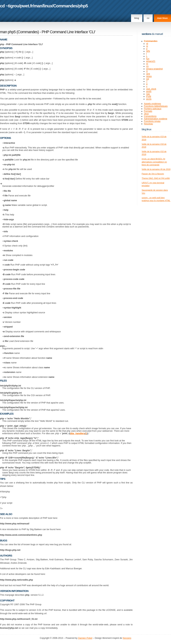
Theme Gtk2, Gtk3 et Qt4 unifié (156, 178)
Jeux (146, 114)
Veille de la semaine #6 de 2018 (156, 169)
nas (148, 94)
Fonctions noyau (152, 121)
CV (148, 18)
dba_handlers (77, 433)
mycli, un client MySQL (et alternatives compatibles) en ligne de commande (154, 162)
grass (149, 76)
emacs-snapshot (154, 69)
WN (148, 51)
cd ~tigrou (10, 6)
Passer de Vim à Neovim (153, 174)
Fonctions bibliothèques (156, 106)
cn (147, 66)
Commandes (65, 6)
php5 (83, 6)
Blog (137, 18)
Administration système (156, 119)
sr (147, 46)
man (38, 6)
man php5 (8, 32)
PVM (149, 96)
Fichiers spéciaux (153, 109)
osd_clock (151, 89)
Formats (148, 111)
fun (148, 59)
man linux (162, 18)
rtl (147, 44)
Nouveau (148, 124)
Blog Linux (147, 129)
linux (48, 6)
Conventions (150, 116)
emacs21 (151, 61)
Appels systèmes (153, 104)
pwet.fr (26, 6)
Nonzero (127, 638)
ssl (148, 79)
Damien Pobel (85, 638)
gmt (148, 74)
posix (149, 91)
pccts (149, 99)
